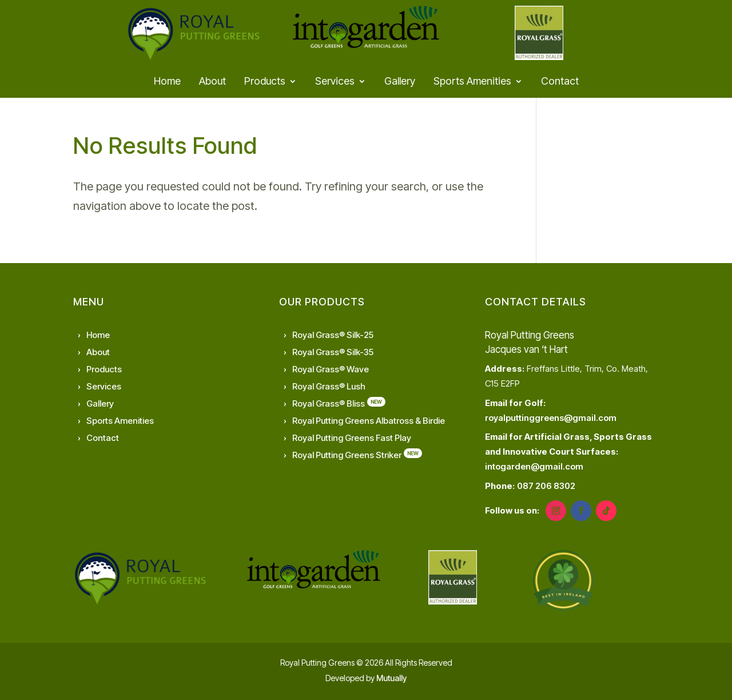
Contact (560, 82)
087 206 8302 (546, 486)
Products (265, 82)
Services (335, 82)
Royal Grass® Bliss (329, 403)
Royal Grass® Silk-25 (333, 335)
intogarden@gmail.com (534, 466)
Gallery (400, 82)
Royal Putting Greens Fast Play (352, 438)
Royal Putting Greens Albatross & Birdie (369, 421)
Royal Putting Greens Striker (347, 455)
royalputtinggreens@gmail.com (551, 418)
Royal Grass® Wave (331, 369)
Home (167, 82)
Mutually (391, 678)
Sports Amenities (472, 82)
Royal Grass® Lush (329, 386)
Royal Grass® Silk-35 (333, 352)
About (212, 82)
